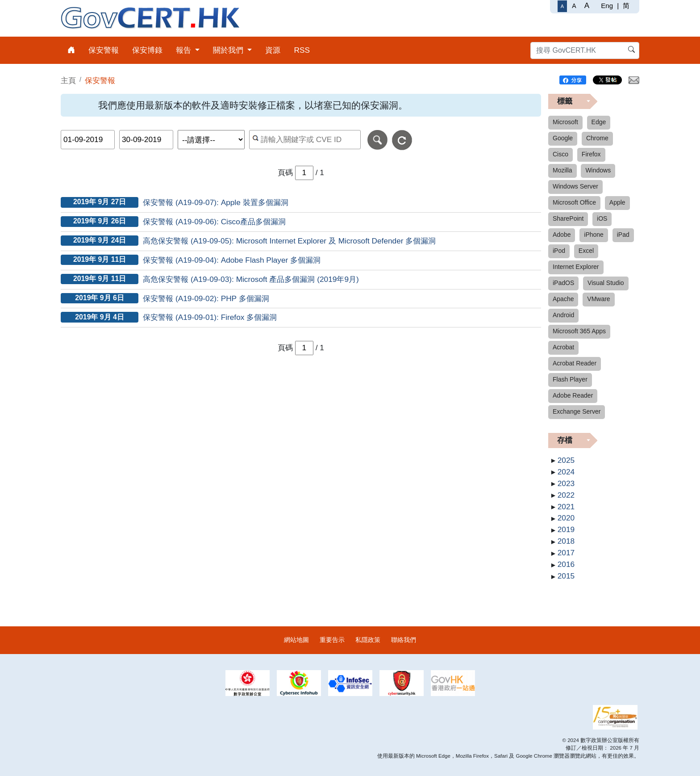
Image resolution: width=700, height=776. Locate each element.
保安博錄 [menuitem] (147, 50)
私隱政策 (368, 640)
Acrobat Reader (575, 363)
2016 (566, 564)
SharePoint (568, 218)
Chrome (597, 138)
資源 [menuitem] (273, 50)
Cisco (560, 154)
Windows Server (575, 186)
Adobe (562, 235)
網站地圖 (296, 640)
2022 (566, 495)
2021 (566, 507)
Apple (617, 202)
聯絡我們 (404, 640)
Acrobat (563, 347)
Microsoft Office (574, 202)
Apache (563, 299)
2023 (566, 483)
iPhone (594, 235)
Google (563, 138)
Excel (586, 251)
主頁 (68, 80)
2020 (566, 518)
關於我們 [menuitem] (229, 50)
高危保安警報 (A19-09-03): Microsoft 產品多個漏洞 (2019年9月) (251, 279)
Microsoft (565, 122)
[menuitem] (71, 50)
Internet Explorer (576, 267)
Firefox (591, 154)
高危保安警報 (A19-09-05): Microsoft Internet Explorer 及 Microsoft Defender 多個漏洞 (289, 241)
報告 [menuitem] (185, 50)
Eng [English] (607, 6)
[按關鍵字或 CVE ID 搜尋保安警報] (305, 140)
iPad (623, 235)
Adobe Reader (573, 395)
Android (563, 315)
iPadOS (563, 283)
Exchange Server (577, 411)
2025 (566, 460)
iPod (559, 251)
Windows (598, 170)
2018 (566, 541)
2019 (566, 529)
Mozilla (562, 170)
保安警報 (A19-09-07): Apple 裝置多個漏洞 (215, 202)
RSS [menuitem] (302, 50)
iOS (602, 218)
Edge (599, 122)
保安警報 (100, 80)
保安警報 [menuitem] (104, 50)
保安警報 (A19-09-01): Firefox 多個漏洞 (210, 317)
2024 (566, 472)
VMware (598, 299)
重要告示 (332, 640)
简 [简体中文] (626, 6)
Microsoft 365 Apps (579, 331)
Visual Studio (606, 283)
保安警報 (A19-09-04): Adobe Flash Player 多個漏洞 (232, 260)
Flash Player (570, 379)
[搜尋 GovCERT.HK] (585, 50)
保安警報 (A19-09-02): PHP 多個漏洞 (206, 298)
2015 (566, 576)
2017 (566, 553)
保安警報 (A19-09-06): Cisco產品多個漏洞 (214, 222)
